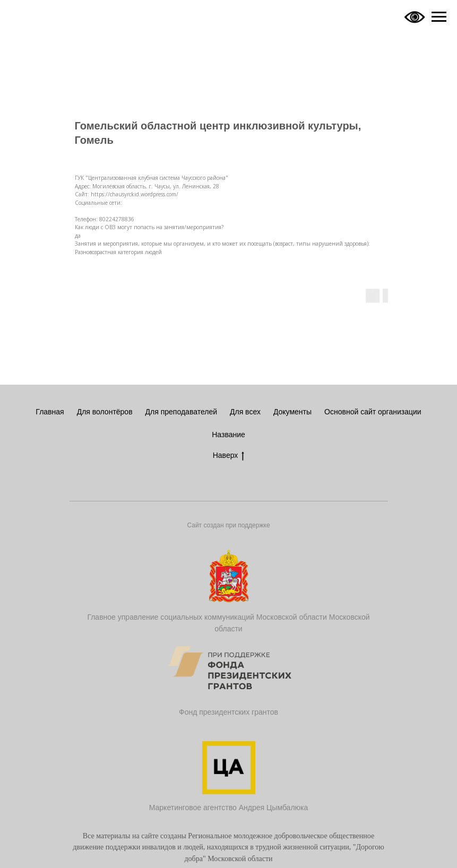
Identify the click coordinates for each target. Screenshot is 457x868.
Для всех (245, 412)
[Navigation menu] (439, 17)
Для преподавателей (181, 412)
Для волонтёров (105, 412)
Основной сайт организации (373, 412)
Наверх (229, 456)
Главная (50, 412)
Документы (292, 412)
